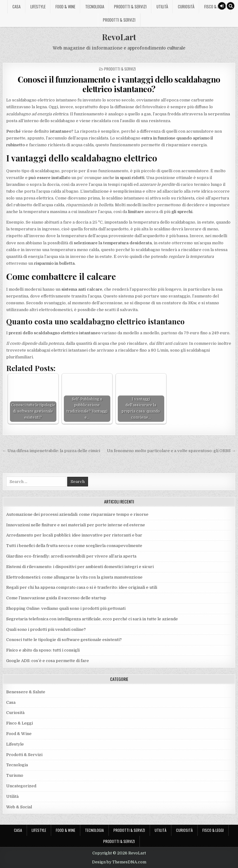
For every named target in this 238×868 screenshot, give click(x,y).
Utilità (162, 6)
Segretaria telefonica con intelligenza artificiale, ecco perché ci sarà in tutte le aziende (92, 619)
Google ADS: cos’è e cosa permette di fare (48, 661)
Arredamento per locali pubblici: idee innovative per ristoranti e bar (74, 535)
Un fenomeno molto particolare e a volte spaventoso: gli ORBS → (171, 451)
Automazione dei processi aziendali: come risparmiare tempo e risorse (77, 514)
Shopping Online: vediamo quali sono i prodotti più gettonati (66, 608)
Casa (16, 6)
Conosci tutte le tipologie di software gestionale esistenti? (64, 640)
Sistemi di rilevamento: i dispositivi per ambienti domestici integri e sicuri (80, 567)
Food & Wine (65, 6)
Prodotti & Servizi (130, 6)
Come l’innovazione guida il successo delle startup (56, 598)
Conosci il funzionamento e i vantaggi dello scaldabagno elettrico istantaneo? (119, 84)
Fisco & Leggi (215, 6)
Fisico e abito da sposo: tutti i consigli (43, 650)
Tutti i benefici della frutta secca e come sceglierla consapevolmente (74, 546)
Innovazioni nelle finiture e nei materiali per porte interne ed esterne (76, 525)
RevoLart (119, 37)
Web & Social (19, 807)
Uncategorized (21, 786)
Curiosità (186, 6)
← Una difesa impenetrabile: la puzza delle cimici (51, 451)
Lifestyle (38, 6)
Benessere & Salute (26, 692)
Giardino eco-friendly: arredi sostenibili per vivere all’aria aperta (71, 556)
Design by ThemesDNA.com (119, 862)
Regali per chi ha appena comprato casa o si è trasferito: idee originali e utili (82, 587)
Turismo (15, 775)
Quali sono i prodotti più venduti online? (46, 629)
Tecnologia (95, 6)
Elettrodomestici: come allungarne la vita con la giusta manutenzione (74, 577)
